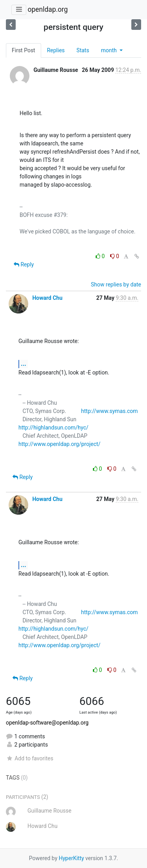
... (24, 364)
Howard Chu (47, 298)
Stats (83, 50)
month (109, 50)
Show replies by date (116, 284)
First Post (24, 50)
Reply (24, 264)
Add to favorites (30, 758)
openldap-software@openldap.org (47, 723)
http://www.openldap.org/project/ (59, 444)
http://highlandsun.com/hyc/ (54, 428)
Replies (56, 50)
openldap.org (47, 9)
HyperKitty (72, 858)
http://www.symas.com (110, 411)
